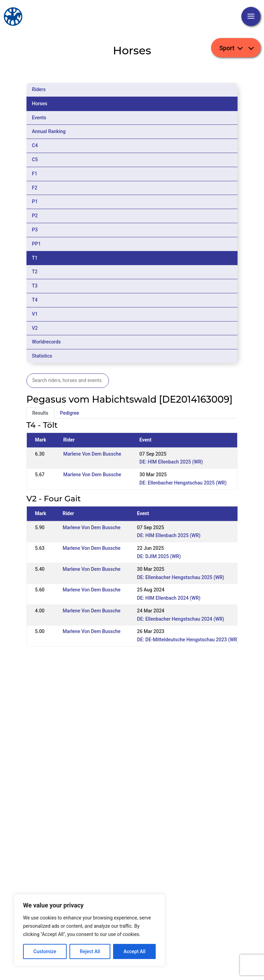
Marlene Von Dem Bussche (92, 454)
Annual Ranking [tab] (49, 131)
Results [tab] (40, 413)
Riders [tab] (39, 89)
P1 (35, 202)
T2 (35, 272)
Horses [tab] (40, 104)
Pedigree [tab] (70, 413)
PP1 (36, 244)
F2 (35, 188)
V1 (35, 314)
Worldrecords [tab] (46, 342)
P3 (35, 230)
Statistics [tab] (42, 356)
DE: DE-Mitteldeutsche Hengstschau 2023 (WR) (188, 640)
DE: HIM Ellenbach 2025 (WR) (171, 462)
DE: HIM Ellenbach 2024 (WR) (169, 598)
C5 (35, 160)
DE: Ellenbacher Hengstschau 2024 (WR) (181, 619)
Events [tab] (39, 118)
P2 (35, 216)
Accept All (134, 951)
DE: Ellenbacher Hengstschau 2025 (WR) (183, 483)
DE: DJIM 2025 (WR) (159, 556)
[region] (89, 930)
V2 (35, 328)
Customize (45, 951)
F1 (35, 174)
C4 (35, 145)
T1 (35, 258)
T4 (35, 300)
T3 (35, 286)
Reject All (90, 951)
